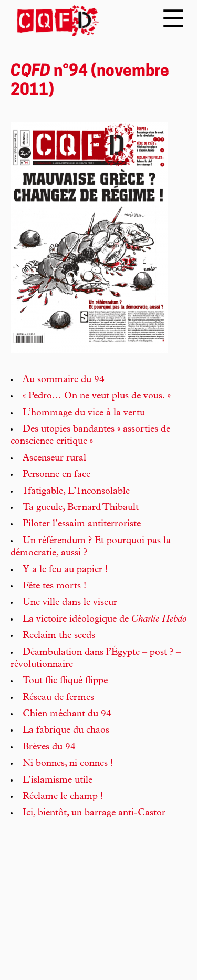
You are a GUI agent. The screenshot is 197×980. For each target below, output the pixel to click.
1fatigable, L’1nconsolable (76, 492)
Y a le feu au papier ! (65, 570)
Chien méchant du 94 (67, 714)
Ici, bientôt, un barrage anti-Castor (94, 813)
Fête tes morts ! (54, 586)
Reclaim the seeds (59, 636)
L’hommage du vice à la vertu (84, 413)
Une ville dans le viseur (70, 603)
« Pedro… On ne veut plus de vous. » (97, 396)
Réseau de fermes (58, 698)
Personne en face (56, 475)
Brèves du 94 (49, 747)
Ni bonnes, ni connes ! (68, 764)
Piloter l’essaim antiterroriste (82, 524)
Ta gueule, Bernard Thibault (81, 508)
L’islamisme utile (58, 781)
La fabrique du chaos (66, 731)
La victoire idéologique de (105, 619)
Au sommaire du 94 (64, 380)
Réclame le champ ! (63, 797)
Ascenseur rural (54, 458)
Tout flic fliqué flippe (65, 681)
